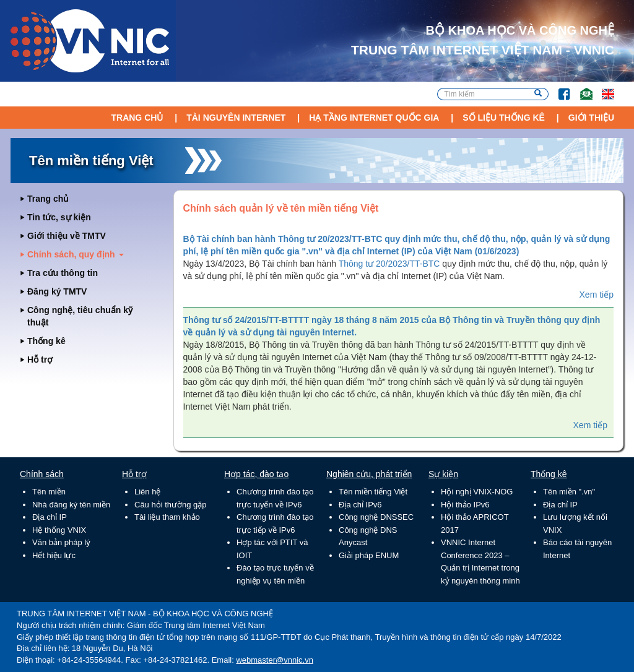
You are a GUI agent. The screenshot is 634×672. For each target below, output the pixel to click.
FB (558, 88)
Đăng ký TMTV (57, 291)
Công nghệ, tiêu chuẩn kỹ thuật (80, 316)
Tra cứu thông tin (63, 273)
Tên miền (49, 492)
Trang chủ (137, 118)
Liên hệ (147, 492)
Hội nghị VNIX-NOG (477, 492)
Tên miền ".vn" (569, 492)
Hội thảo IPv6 (465, 505)
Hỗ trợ (40, 360)
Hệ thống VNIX (59, 530)
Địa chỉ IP (50, 517)
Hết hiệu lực (54, 555)
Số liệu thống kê (504, 118)
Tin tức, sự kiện (59, 217)
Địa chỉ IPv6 (360, 505)
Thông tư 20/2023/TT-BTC (389, 264)
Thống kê (46, 341)
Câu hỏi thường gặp (171, 505)
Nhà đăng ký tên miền (71, 505)
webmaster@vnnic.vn (274, 660)
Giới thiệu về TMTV (67, 236)
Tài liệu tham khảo (167, 517)
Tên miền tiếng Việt (373, 492)
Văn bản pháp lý (61, 542)
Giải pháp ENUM (369, 555)
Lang (602, 88)
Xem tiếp (597, 295)
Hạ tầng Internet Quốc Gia (374, 118)
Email (581, 88)
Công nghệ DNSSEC (376, 517)
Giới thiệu (591, 118)
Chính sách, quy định (76, 254)
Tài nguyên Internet (236, 118)
